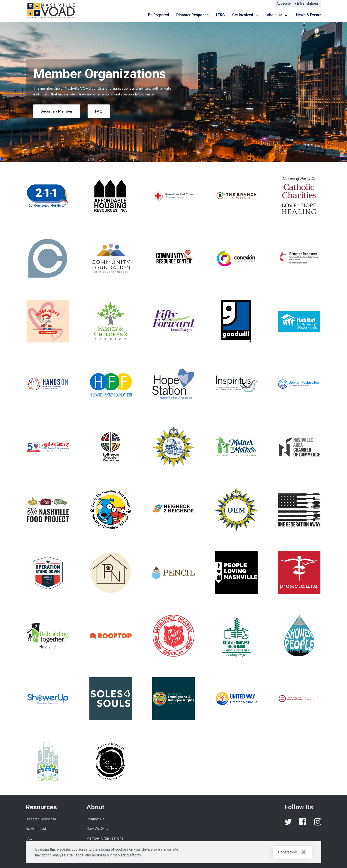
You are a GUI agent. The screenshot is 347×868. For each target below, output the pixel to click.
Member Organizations (105, 838)
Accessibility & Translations (298, 3)
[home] (51, 11)
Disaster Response (192, 15)
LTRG (220, 15)
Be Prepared (158, 15)
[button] (246, 15)
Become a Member (57, 111)
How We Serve (98, 829)
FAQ (99, 111)
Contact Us (95, 819)
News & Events (309, 15)
